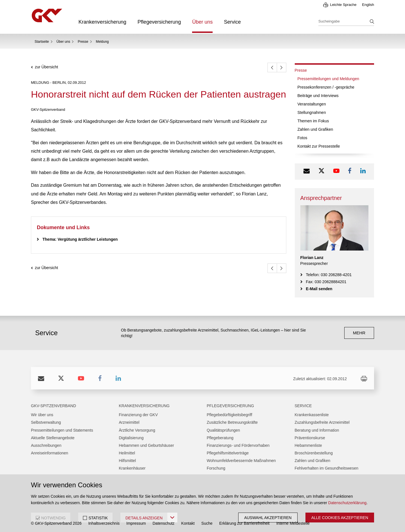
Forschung (216, 468)
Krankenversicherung (102, 22)
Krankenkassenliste (312, 415)
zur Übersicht (46, 67)
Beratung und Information (317, 430)
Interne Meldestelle (293, 523)
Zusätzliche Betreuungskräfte (232, 422)
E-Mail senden (319, 289)
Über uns (202, 22)
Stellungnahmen (312, 112)
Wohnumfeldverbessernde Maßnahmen (241, 461)
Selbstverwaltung (46, 422)
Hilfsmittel (128, 461)
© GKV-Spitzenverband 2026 (56, 523)
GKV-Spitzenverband (53, 406)
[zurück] (272, 67)
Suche (207, 523)
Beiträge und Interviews (318, 96)
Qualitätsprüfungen (223, 430)
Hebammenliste (308, 445)
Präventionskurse (310, 438)
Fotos (302, 138)
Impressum (136, 523)
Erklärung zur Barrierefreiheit (245, 523)
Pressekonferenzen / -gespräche (326, 87)
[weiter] (282, 67)
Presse (83, 42)
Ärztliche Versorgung (137, 430)
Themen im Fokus (313, 121)
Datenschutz (164, 523)
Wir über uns (42, 415)
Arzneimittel (129, 422)
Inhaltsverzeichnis (104, 523)
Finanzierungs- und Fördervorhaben (238, 445)
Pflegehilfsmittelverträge (228, 453)
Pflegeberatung (220, 438)
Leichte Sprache (343, 5)
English (368, 5)
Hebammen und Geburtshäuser (147, 445)
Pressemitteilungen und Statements (62, 430)
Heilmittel (127, 453)
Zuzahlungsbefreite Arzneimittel (322, 422)
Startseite (42, 42)
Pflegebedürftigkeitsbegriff (229, 415)
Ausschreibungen (46, 445)
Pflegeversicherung (159, 22)
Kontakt (188, 523)
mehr (359, 333)
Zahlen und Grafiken (315, 129)
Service (232, 22)
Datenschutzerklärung (347, 503)
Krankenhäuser (132, 468)
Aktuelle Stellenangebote (53, 438)
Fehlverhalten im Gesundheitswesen (327, 468)
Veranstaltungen (312, 104)
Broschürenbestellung (314, 453)
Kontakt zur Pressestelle (319, 146)
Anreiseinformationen (49, 453)
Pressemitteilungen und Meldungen (328, 79)
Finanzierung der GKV (139, 415)
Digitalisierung (131, 438)
